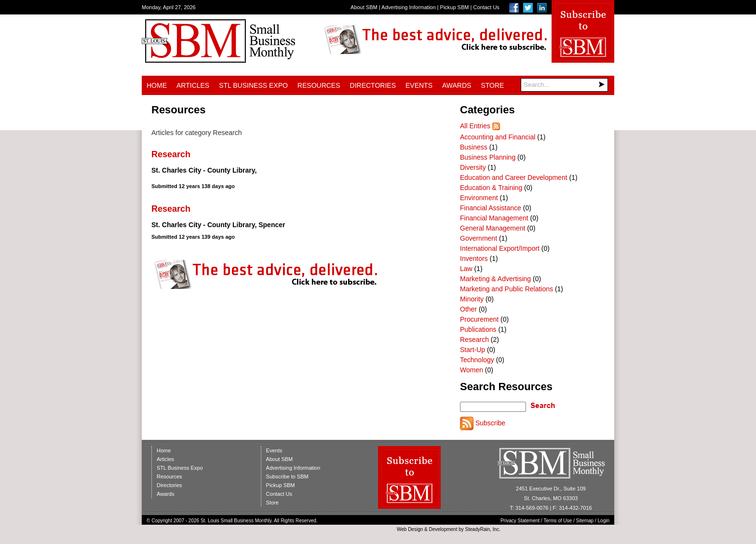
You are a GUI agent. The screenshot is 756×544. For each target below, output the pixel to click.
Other (468, 309)
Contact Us (486, 7)
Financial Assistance (491, 208)
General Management (493, 228)
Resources (319, 85)
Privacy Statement (520, 521)
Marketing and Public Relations (506, 289)
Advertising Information (409, 7)
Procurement (479, 319)
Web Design (410, 529)
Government (479, 238)
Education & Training (491, 188)
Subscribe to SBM (287, 476)
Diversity (473, 167)
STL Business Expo (253, 85)
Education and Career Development (514, 177)
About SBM (364, 7)
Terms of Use (558, 521)
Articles (193, 85)
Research (171, 154)
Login (604, 521)
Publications (478, 329)
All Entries (475, 126)
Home (157, 85)
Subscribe (490, 423)
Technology (477, 360)
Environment (479, 198)
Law (466, 269)
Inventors (474, 258)
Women (472, 370)
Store (492, 85)
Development (443, 529)
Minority (472, 299)
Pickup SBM (455, 7)
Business (474, 147)
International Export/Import (500, 248)
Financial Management (494, 218)
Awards (457, 85)
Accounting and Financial (498, 137)
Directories (373, 85)
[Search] (564, 85)
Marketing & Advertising (495, 279)
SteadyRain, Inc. (483, 529)
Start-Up (472, 350)
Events (419, 85)
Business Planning (488, 157)
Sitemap (585, 521)
